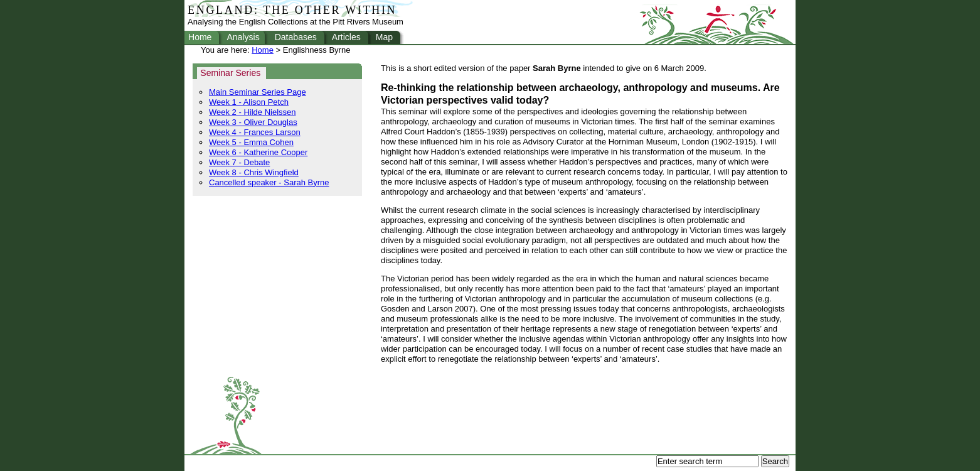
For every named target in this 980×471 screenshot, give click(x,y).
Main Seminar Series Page (258, 92)
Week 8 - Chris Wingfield (254, 172)
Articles (346, 37)
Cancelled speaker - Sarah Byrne (269, 182)
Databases (296, 37)
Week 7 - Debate (239, 162)
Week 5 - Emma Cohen (251, 142)
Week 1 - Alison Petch (249, 102)
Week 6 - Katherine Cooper (258, 152)
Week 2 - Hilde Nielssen (252, 112)
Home (200, 37)
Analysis (243, 37)
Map (384, 37)
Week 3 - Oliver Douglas (253, 122)
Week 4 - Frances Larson (255, 132)
